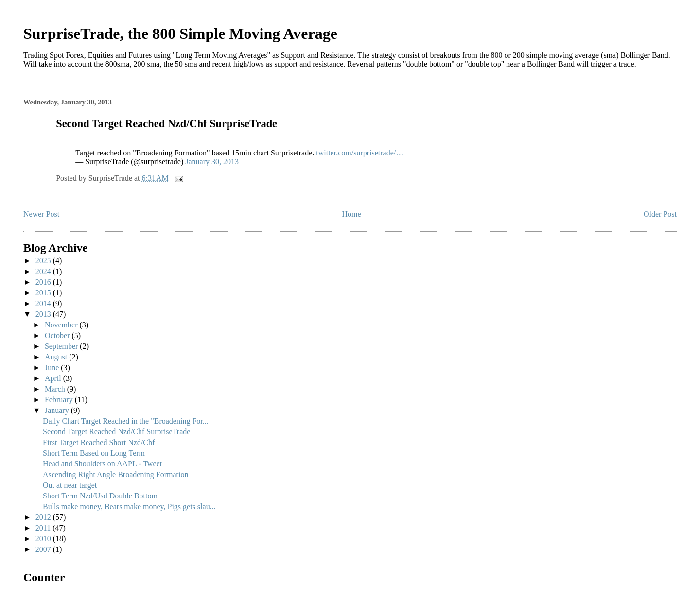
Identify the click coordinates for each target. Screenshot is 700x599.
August (57, 357)
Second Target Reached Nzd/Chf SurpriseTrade (116, 432)
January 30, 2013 (212, 162)
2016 (44, 282)
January (58, 410)
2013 (44, 314)
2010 (44, 539)
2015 (44, 293)
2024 (44, 271)
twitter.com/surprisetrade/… (360, 153)
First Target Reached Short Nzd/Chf (99, 442)
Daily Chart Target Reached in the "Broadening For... (126, 421)
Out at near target (70, 485)
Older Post (660, 214)
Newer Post (41, 214)
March (56, 389)
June (53, 368)
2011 (44, 528)
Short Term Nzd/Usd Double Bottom (100, 496)
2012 (44, 517)
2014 (44, 303)
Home (352, 214)
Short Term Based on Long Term (94, 453)
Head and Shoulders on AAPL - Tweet (102, 464)
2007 (44, 549)
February (60, 400)
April (54, 378)
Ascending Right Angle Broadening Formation (116, 474)
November (62, 325)
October (58, 335)
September (62, 346)
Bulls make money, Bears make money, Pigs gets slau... (129, 506)
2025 (44, 261)
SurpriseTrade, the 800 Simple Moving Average (180, 34)
